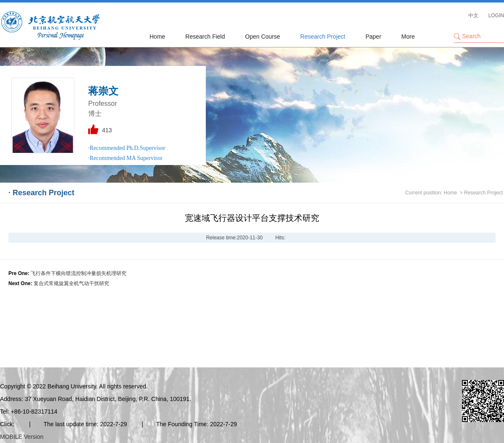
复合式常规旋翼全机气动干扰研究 (71, 283)
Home (157, 37)
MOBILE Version (22, 437)
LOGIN (496, 16)
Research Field (205, 37)
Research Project (323, 37)
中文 (473, 16)
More (408, 37)
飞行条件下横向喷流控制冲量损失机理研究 (79, 273)
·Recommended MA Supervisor (125, 158)
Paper (373, 37)
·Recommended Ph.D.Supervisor (127, 148)
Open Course (263, 37)
